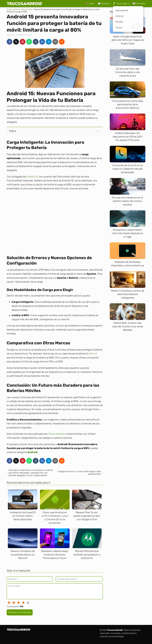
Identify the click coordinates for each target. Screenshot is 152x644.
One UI (93, 354)
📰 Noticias (103, 3)
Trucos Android (56, 434)
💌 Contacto (139, 3)
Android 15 (32, 177)
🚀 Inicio (90, 3)
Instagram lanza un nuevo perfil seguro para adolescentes (79, 473)
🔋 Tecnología (120, 3)
